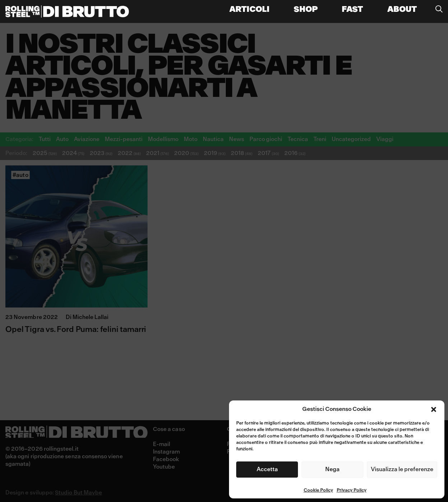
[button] (434, 409)
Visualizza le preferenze (402, 469)
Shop (306, 9)
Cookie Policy (318, 491)
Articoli (249, 9)
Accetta (267, 469)
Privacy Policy (352, 491)
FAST (352, 9)
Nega (332, 469)
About (402, 9)
